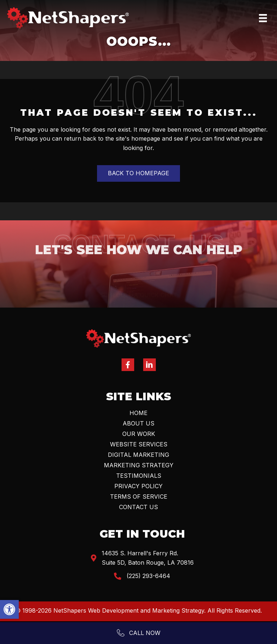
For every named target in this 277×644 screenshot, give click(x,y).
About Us (138, 423)
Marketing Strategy (139, 465)
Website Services (139, 444)
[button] (9, 609)
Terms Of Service (139, 497)
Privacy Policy (138, 486)
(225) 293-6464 (148, 576)
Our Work (139, 434)
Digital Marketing (138, 455)
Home (138, 413)
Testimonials (139, 476)
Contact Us (138, 507)
